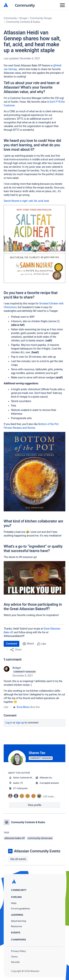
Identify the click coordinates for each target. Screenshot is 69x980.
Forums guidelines (20, 909)
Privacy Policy (18, 951)
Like (6, 707)
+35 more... (49, 797)
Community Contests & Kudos (23, 22)
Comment (11, 644)
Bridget (17, 668)
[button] (34, 244)
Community (25, 5)
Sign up (20, 723)
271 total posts (20, 788)
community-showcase (40, 838)
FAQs (14, 903)
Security (15, 962)
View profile (34, 805)
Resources (16, 926)
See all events (18, 859)
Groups (23, 18)
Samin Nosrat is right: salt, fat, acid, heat (26, 201)
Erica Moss (23, 707)
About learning (18, 921)
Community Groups (41, 18)
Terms (14, 957)
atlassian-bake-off (15, 838)
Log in (9, 723)
